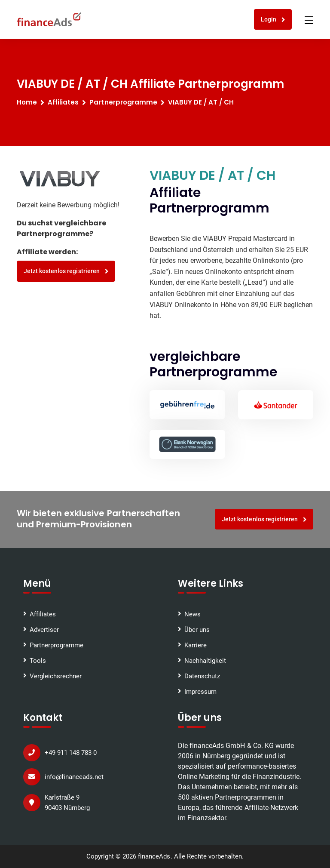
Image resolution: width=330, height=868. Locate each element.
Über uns (197, 630)
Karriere (196, 645)
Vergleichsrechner (56, 676)
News (192, 614)
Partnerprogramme (57, 645)
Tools (38, 661)
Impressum (200, 692)
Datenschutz (202, 676)
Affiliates (63, 102)
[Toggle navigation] (309, 20)
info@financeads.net (74, 777)
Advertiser (44, 630)
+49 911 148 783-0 (71, 753)
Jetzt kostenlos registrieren (66, 271)
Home (27, 102)
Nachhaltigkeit (205, 661)
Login (273, 20)
